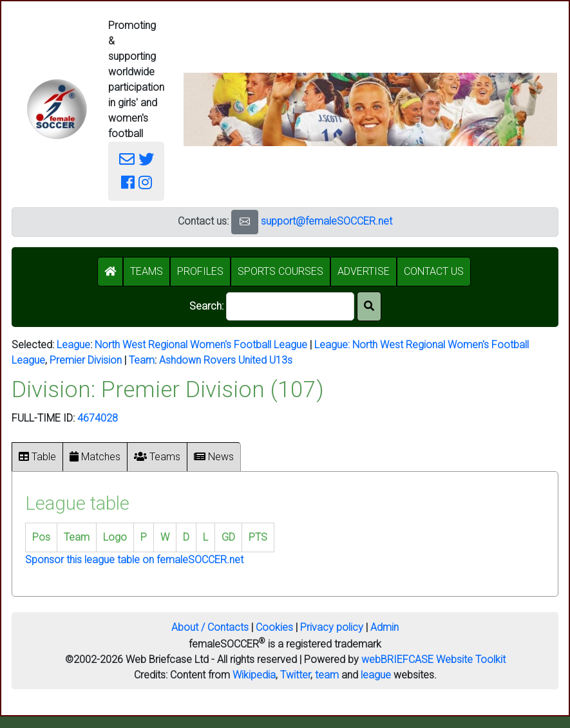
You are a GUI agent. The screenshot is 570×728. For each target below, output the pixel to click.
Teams (157, 457)
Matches (95, 457)
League (73, 345)
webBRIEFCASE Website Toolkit (433, 659)
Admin (385, 627)
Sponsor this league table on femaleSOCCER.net (134, 560)
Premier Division (86, 360)
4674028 (98, 418)
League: (333, 345)
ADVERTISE (364, 271)
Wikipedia (254, 675)
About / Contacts (210, 627)
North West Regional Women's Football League (201, 345)
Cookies (274, 627)
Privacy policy (332, 627)
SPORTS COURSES (280, 271)
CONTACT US (434, 271)
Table (37, 457)
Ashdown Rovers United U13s (226, 360)
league (376, 675)
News (214, 457)
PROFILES (200, 271)
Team (142, 360)
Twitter (295, 675)
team (327, 675)
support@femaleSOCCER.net (327, 221)
